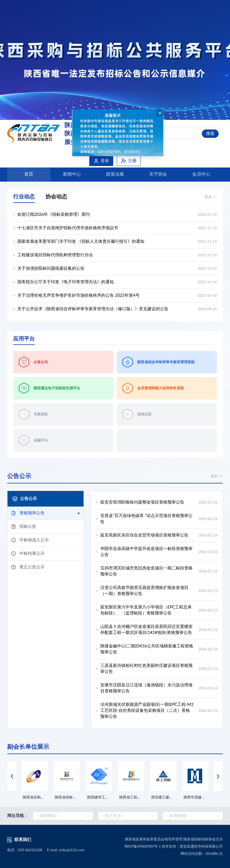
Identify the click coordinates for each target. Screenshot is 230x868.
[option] (115, 60)
